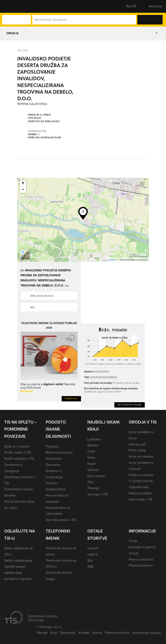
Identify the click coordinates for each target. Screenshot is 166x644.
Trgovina (52, 446)
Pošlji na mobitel (141, 475)
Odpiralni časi (139, 487)
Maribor (93, 445)
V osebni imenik (141, 481)
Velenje (93, 470)
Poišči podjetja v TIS (19, 459)
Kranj (91, 457)
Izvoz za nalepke (141, 456)
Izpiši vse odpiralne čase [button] (45, 137)
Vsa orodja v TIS (141, 499)
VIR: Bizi (23, 50)
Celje (91, 451)
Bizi (32, 307)
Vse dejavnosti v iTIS (61, 520)
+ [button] (23, 183)
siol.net (93, 548)
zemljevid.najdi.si (42, 296)
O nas (133, 541)
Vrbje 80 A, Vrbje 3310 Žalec (39, 116)
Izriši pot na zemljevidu (44, 121)
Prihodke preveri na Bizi (127, 383)
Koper (92, 464)
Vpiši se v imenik (17, 446)
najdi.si (93, 554)
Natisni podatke (140, 493)
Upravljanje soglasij (146, 633)
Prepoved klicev (141, 565)
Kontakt (84, 633)
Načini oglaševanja (18, 560)
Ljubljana (94, 439)
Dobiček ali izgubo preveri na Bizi (103, 391)
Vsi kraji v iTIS (98, 494)
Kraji (54, 633)
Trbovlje (93, 488)
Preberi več (71, 399)
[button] (12, 6)
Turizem (52, 483)
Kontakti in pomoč (142, 547)
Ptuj (90, 482)
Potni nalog (137, 450)
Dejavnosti (68, 633)
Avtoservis (53, 459)
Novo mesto (96, 476)
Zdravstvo (53, 465)
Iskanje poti (137, 444)
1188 (90, 566)
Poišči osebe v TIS (18, 452)
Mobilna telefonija (59, 452)
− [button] (23, 190)
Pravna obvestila (141, 559)
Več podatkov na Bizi (130, 405)
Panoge (42, 633)
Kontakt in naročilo (18, 579)
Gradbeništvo (56, 489)
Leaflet (112, 260)
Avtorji (134, 553)
